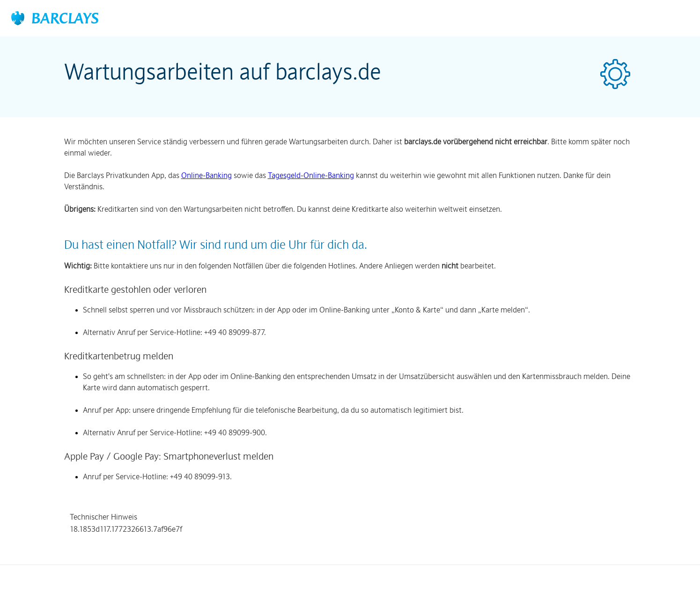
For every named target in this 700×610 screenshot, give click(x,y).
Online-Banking (206, 175)
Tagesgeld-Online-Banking (311, 175)
